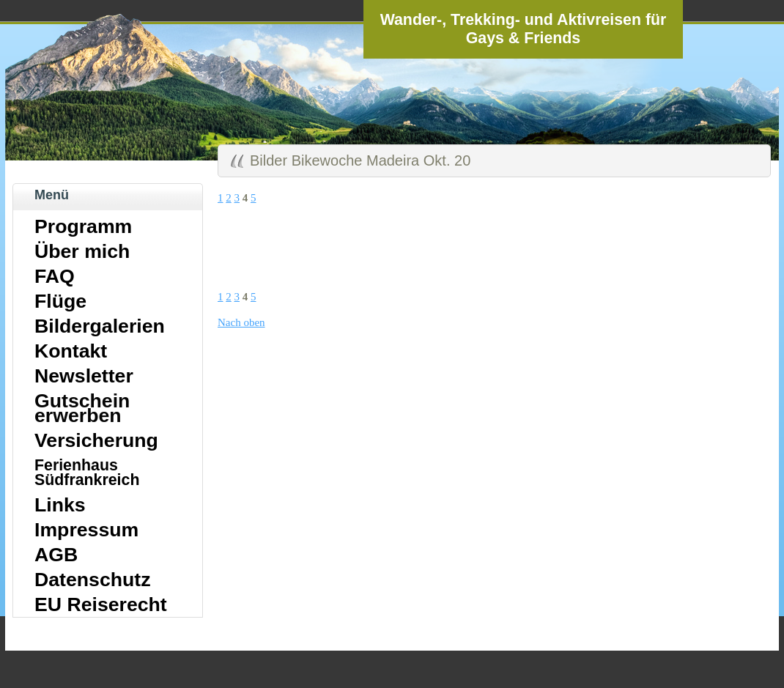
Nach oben (241, 322)
